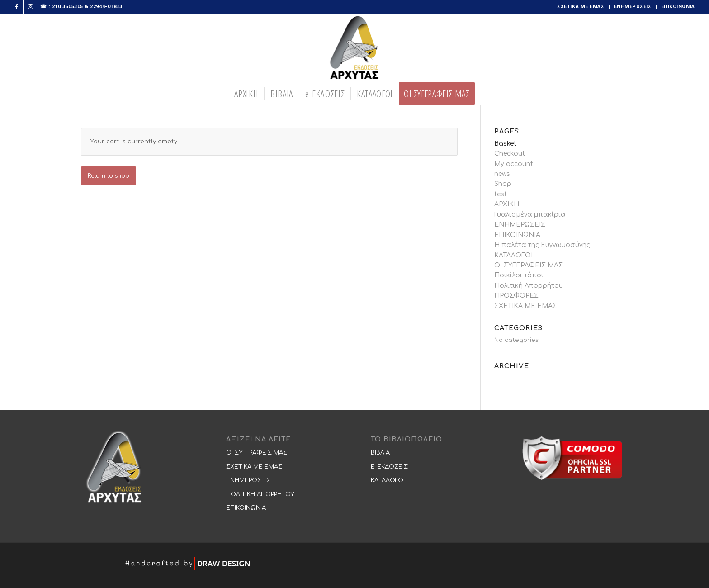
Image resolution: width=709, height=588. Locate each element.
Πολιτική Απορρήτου (529, 286)
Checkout (510, 154)
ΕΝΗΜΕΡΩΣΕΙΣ (633, 7)
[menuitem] (581, 7)
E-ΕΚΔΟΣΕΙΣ (389, 467)
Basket (505, 144)
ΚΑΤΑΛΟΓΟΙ (513, 255)
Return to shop (109, 176)
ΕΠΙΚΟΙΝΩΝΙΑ (678, 7)
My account (514, 164)
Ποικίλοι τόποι (519, 275)
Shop (503, 184)
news (502, 174)
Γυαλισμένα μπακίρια (530, 215)
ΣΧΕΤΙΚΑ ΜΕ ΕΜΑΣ (581, 7)
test (501, 194)
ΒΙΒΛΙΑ (380, 453)
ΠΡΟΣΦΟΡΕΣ (516, 296)
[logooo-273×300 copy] (355, 48)
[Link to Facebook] (17, 7)
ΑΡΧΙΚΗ (507, 204)
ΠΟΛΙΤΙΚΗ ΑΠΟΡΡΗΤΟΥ (260, 494)
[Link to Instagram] (30, 7)
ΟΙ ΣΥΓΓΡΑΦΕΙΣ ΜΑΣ (529, 265)
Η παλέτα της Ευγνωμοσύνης (542, 245)
